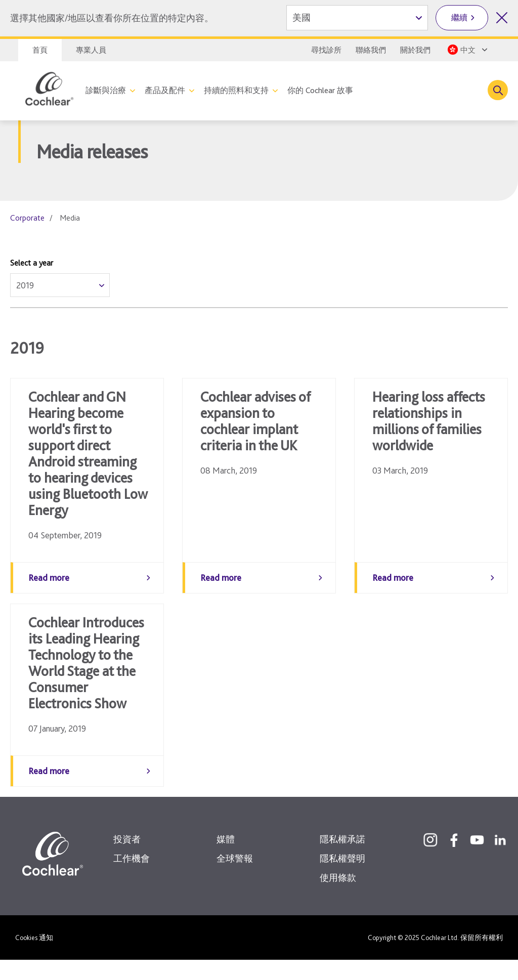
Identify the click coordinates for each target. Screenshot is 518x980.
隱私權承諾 (342, 859)
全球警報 (235, 879)
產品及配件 (165, 90)
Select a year (32, 263)
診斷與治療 (106, 90)
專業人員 (91, 50)
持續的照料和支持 (236, 90)
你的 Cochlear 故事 (320, 90)
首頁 (40, 50)
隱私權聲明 (342, 879)
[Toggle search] (498, 90)
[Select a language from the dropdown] (469, 50)
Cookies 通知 (34, 958)
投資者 (127, 859)
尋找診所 (326, 50)
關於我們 (415, 50)
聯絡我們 (371, 50)
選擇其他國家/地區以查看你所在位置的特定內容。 (112, 18)
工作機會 (132, 879)
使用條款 (338, 898)
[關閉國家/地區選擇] (502, 18)
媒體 (226, 859)
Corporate (27, 218)
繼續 (459, 17)
